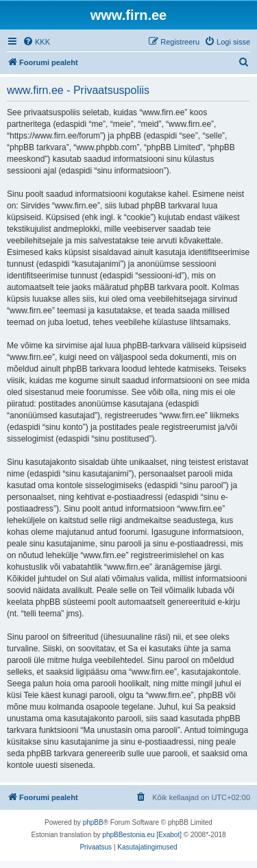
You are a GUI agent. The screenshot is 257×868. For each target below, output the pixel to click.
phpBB (93, 822)
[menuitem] (36, 42)
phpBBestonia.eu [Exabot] (142, 835)
